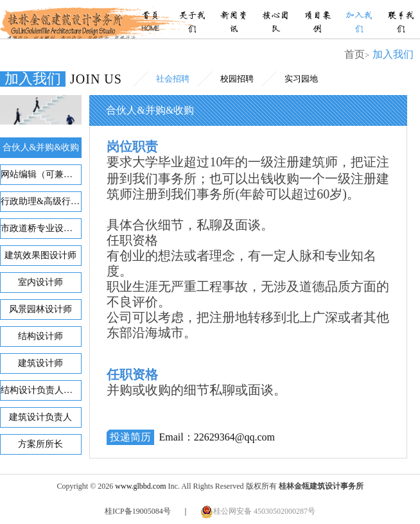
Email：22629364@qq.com (217, 437)
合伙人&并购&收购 (41, 147)
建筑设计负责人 (40, 417)
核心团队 (276, 23)
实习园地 (301, 79)
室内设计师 (40, 282)
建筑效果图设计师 (40, 255)
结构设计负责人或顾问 (41, 390)
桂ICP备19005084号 (138, 511)
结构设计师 (40, 336)
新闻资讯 (234, 23)
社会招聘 (173, 79)
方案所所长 (40, 444)
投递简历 (130, 437)
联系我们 (401, 23)
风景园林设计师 (40, 309)
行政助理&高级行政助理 (41, 201)
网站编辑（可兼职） (41, 174)
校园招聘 (237, 79)
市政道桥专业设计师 (41, 228)
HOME (150, 29)
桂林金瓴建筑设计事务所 (63, 19)
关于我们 (192, 23)
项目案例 (317, 23)
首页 (150, 16)
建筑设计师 (40, 363)
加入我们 (359, 23)
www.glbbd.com (140, 486)
